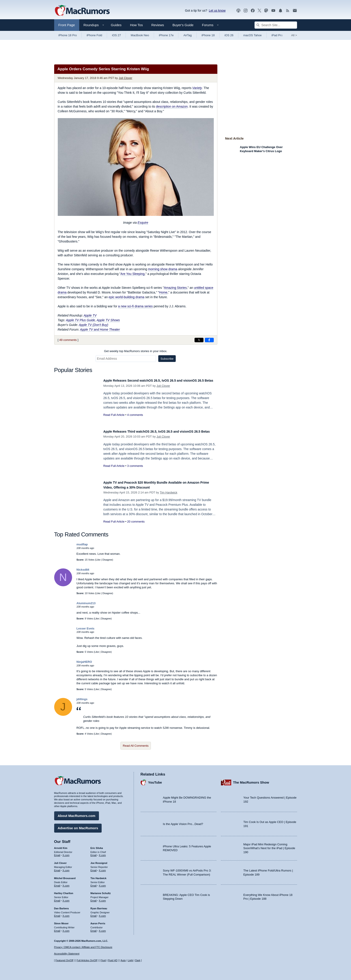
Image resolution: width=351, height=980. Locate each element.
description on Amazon (172, 106)
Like (98, 560)
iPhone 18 (208, 35)
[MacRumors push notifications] (280, 11)
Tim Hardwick (169, 492)
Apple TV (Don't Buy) (93, 325)
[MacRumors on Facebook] (253, 11)
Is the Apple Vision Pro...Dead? (183, 822)
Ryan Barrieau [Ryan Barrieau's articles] (99, 906)
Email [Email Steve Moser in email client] (57, 929)
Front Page (67, 25)
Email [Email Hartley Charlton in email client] (57, 898)
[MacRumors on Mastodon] (266, 11)
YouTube (155, 780)
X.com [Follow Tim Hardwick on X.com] (102, 883)
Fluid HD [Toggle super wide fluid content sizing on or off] (113, 960)
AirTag (187, 35)
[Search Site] (276, 25)
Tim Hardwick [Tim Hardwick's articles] (98, 876)
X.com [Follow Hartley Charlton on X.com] (66, 898)
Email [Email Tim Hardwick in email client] (94, 883)
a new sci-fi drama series (136, 306)
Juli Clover (125, 78)
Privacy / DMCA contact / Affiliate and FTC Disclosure (83, 947)
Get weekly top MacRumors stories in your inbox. (136, 351)
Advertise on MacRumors (78, 826)
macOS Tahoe (253, 35)
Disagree (107, 560)
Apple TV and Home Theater (100, 330)
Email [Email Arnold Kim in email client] (57, 853)
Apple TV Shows (108, 320)
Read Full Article (114, 420)
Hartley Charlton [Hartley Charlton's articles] (64, 891)
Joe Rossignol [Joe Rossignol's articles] (99, 861)
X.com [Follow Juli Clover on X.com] (66, 868)
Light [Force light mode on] (131, 960)
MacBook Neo (140, 35)
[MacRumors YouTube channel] (273, 11)
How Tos (136, 25)
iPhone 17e (166, 35)
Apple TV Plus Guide (81, 320)
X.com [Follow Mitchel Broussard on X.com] (66, 883)
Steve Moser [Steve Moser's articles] (61, 921)
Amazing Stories (175, 288)
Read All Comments (136, 746)
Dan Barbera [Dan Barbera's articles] (61, 906)
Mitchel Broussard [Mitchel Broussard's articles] (65, 876)
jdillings (82, 699)
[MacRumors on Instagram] (246, 11)
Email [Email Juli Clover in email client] (57, 868)
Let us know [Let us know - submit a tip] (217, 11)
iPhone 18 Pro (68, 35)
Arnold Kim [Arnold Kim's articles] (61, 846)
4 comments (135, 420)
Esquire (143, 223)
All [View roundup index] (294, 35)
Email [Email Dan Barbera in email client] (57, 914)
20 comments (136, 522)
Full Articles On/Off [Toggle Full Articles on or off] (87, 960)
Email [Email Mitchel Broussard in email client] (57, 883)
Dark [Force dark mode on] (138, 960)
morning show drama (163, 269)
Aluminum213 (86, 603)
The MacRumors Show (251, 780)
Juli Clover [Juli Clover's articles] (60, 861)
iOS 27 (116, 35)
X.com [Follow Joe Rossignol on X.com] (102, 868)
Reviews (158, 25)
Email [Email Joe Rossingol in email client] (94, 868)
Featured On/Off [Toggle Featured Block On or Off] (64, 960)
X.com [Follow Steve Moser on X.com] (66, 929)
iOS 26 (229, 35)
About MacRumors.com (77, 813)
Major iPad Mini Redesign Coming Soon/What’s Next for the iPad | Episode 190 (269, 846)
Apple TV (90, 315)
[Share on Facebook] (209, 340)
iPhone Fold (94, 35)
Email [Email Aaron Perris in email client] (94, 929)
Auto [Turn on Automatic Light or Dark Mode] (123, 960)
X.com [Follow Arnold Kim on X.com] (66, 853)
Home (163, 292)
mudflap (82, 544)
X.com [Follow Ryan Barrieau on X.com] (102, 914)
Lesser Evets (86, 628)
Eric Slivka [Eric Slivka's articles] (97, 846)
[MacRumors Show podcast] (238, 11)
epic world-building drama (126, 297)
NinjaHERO (84, 662)
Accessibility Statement (67, 954)
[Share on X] (199, 340)
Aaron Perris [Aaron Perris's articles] (98, 921)
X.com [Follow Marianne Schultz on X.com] (102, 898)
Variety (197, 88)
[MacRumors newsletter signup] (295, 11)
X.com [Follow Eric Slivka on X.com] (102, 853)
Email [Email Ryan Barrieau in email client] (94, 914)
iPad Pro (277, 35)
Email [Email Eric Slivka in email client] (94, 853)
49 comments (68, 340)
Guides (116, 25)
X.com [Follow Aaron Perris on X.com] (102, 929)
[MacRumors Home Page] (82, 11)
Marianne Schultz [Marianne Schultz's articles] (101, 891)
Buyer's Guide (183, 25)
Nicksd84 (83, 570)
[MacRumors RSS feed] (288, 11)
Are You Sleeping (132, 274)
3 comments (135, 471)
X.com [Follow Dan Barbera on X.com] (66, 914)
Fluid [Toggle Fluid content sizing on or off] (103, 960)
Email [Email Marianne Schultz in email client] (94, 898)
